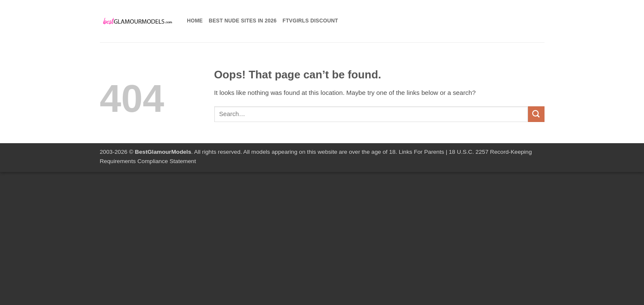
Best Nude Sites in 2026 (243, 21)
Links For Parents (422, 152)
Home (195, 21)
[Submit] (536, 114)
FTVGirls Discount (310, 21)
